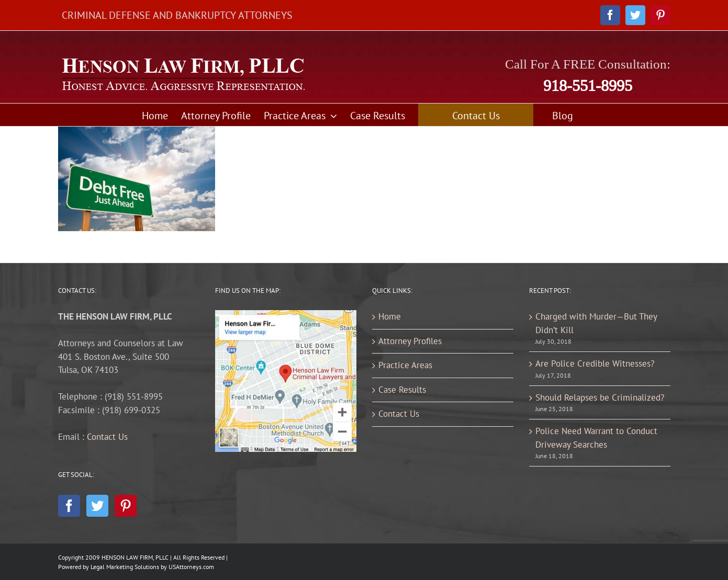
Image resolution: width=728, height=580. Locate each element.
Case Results (402, 390)
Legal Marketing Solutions (125, 567)
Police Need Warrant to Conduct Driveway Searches (596, 438)
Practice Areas (405, 365)
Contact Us (107, 437)
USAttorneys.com (191, 567)
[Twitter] (97, 506)
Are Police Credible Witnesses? (595, 363)
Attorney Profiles (410, 341)
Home (390, 316)
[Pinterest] (126, 506)
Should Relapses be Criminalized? (600, 397)
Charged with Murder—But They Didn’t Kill (596, 323)
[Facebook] (69, 506)
